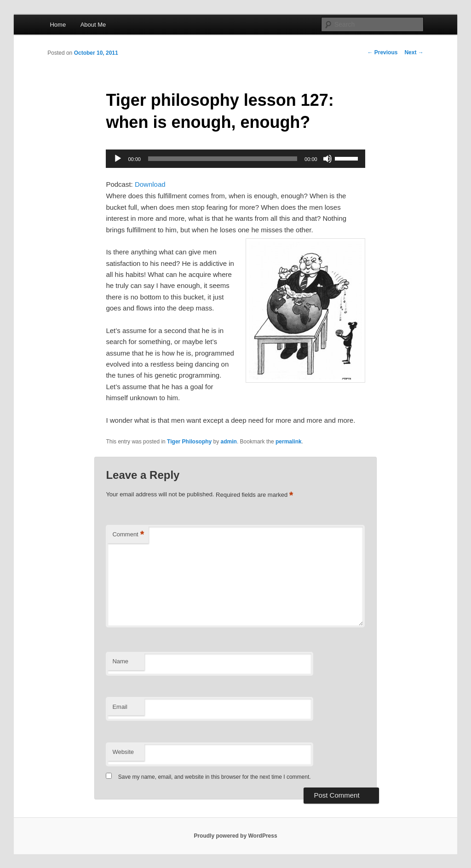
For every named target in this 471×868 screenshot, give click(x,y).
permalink (289, 442)
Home (58, 25)
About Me (93, 25)
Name (120, 661)
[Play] (118, 159)
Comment (128, 535)
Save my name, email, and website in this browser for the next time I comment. (215, 777)
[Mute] (327, 159)
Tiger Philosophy (189, 442)
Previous (382, 52)
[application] (235, 159)
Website (123, 752)
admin (229, 442)
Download (150, 184)
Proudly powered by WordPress (235, 836)
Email (120, 707)
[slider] (223, 159)
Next (414, 52)
